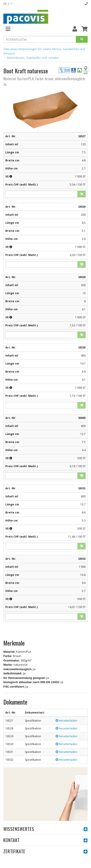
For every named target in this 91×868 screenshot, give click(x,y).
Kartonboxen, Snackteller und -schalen (33, 58)
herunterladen (66, 721)
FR (11, 4)
